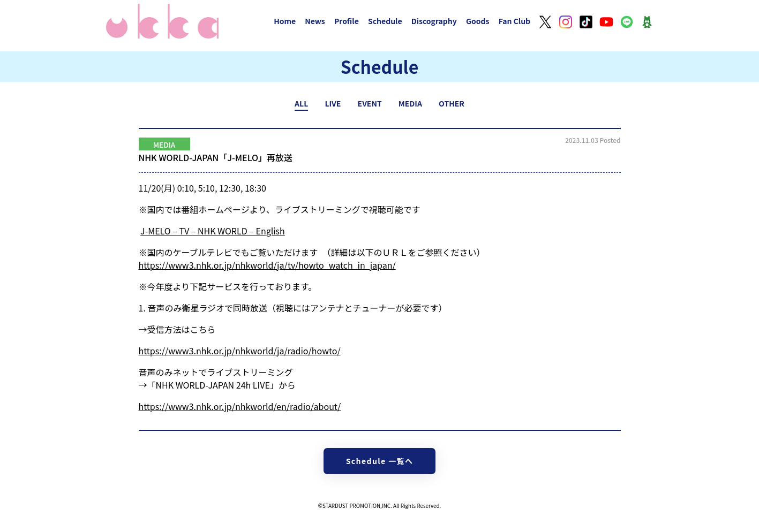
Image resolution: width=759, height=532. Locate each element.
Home (285, 21)
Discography (434, 21)
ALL (301, 103)
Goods (478, 21)
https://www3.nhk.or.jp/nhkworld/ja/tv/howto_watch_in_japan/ (267, 265)
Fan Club (515, 21)
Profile (347, 21)
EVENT (370, 103)
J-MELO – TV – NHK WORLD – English (213, 231)
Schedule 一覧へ (380, 461)
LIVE (333, 103)
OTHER (452, 103)
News (315, 21)
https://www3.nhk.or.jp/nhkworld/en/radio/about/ (240, 406)
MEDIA (410, 103)
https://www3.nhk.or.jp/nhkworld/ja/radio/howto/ (240, 351)
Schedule (385, 21)
